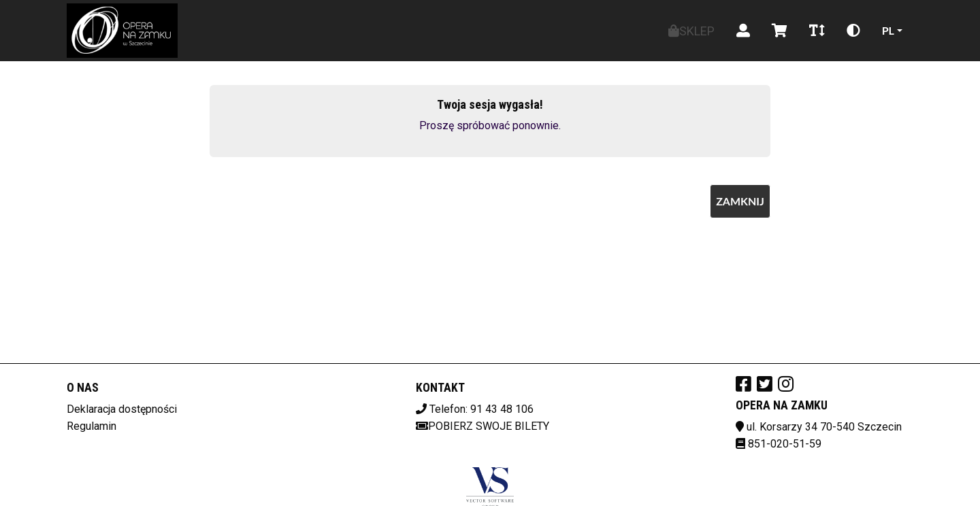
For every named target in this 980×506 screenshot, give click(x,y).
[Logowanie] (743, 31)
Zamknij (740, 201)
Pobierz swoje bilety (483, 426)
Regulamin (92, 426)
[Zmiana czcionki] (817, 31)
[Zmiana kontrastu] (853, 31)
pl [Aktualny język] (888, 30)
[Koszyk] (780, 31)
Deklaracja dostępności (122, 409)
